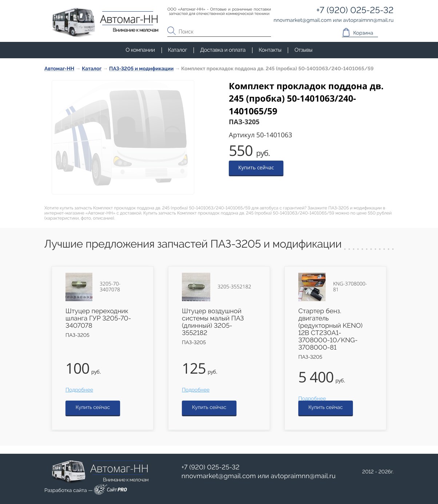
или (259, 476)
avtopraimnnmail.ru (303, 476)
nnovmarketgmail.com (219, 476)
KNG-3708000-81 (350, 287)
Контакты (270, 50)
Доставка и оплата (223, 50)
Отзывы (303, 50)
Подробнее (79, 390)
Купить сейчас (256, 168)
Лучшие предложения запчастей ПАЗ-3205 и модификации (193, 244)
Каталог (178, 50)
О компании (140, 50)
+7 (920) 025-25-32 (211, 467)
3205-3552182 (234, 287)
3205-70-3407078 (110, 287)
